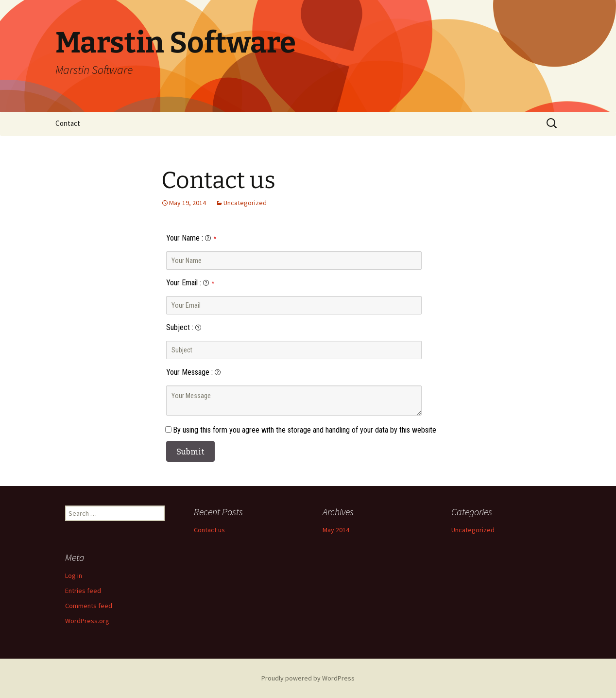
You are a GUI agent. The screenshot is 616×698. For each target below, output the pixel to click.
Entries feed (83, 591)
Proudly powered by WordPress (308, 678)
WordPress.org (87, 621)
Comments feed (89, 606)
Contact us (218, 180)
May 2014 (336, 530)
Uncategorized (245, 203)
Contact (68, 123)
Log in (74, 576)
